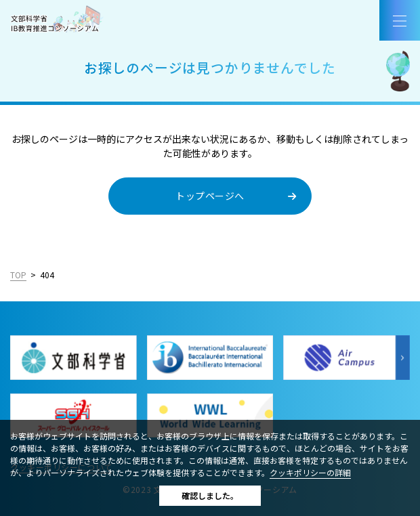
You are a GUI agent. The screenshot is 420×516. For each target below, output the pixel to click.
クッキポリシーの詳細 (310, 472)
